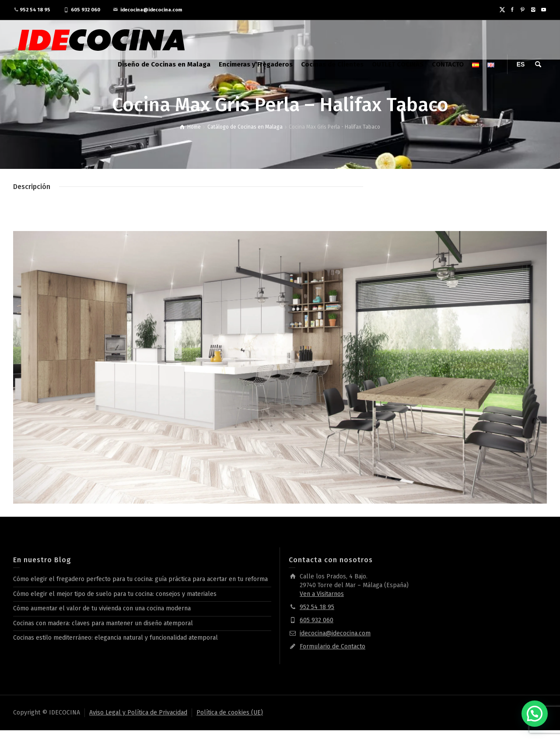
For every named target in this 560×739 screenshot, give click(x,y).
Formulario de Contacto (332, 646)
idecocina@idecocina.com (151, 10)
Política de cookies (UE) (230, 713)
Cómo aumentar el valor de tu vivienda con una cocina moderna (102, 608)
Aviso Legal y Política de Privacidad (138, 713)
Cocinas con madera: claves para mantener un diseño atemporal (103, 623)
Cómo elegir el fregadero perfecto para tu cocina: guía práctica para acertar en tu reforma (140, 579)
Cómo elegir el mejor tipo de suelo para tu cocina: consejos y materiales (115, 594)
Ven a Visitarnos (322, 594)
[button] (535, 714)
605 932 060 (86, 10)
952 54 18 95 (35, 10)
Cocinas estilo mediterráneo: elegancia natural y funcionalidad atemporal (115, 638)
